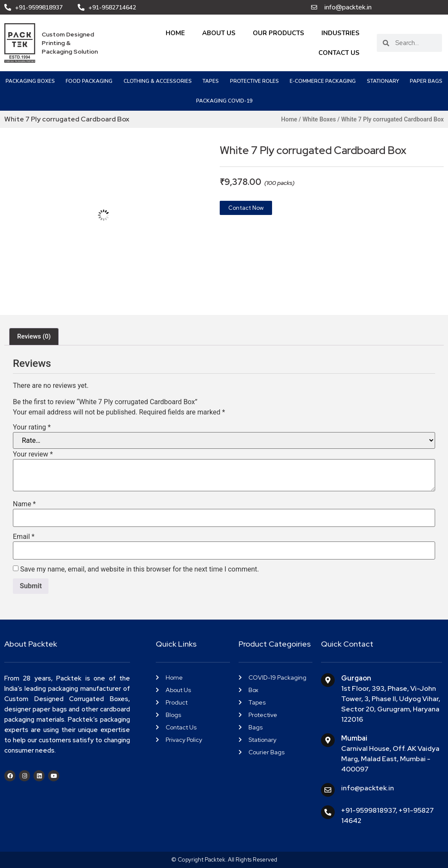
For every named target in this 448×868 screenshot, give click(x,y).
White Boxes (319, 119)
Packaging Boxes (30, 81)
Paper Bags (426, 81)
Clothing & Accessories (158, 81)
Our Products (278, 33)
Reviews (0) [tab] (34, 336)
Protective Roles (254, 81)
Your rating (32, 427)
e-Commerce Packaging (323, 81)
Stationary (383, 81)
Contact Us (339, 53)
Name (24, 504)
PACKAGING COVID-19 (224, 101)
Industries (341, 33)
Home (175, 33)
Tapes (211, 81)
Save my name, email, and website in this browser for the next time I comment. (140, 569)
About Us (219, 33)
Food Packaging (89, 81)
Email (24, 537)
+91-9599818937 (368, 810)
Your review (33, 454)
